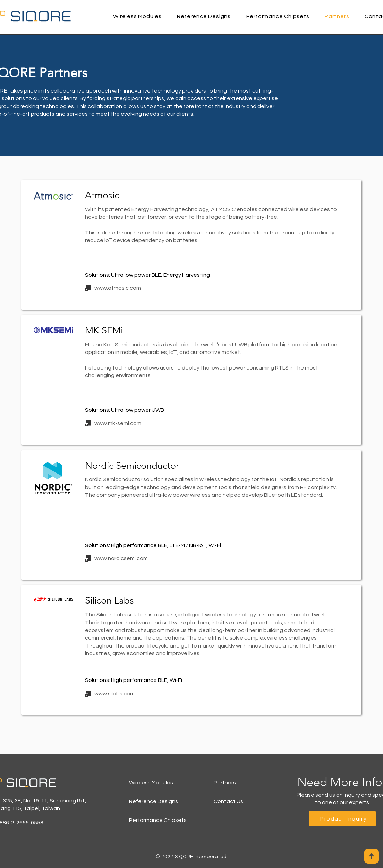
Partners (225, 783)
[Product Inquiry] (342, 819)
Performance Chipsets (158, 820)
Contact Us (228, 801)
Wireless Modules (151, 783)
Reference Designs (154, 801)
